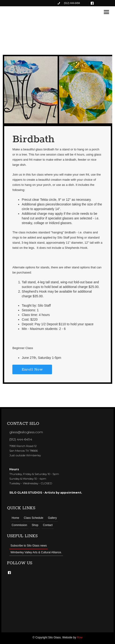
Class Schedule (33, 518)
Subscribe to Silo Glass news (29, 546)
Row (80, 637)
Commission (19, 525)
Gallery (52, 518)
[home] (19, 12)
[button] (106, 12)
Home (15, 518)
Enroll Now (32, 369)
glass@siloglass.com (26, 432)
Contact (48, 525)
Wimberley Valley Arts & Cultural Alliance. (36, 552)
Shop (35, 525)
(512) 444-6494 (21, 439)
